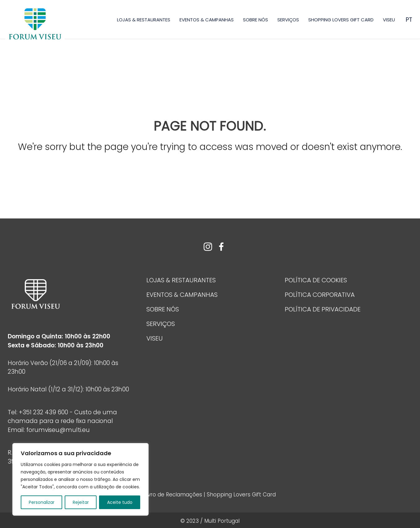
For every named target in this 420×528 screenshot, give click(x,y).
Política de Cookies (316, 280)
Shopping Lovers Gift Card (341, 20)
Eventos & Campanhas (207, 20)
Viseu (389, 20)
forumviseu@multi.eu (58, 430)
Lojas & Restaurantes (144, 20)
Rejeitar (81, 502)
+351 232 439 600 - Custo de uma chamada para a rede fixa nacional (62, 417)
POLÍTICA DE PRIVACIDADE (323, 309)
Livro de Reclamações (174, 495)
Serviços (288, 20)
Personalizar (42, 502)
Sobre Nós (255, 20)
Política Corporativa (320, 295)
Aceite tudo (120, 502)
